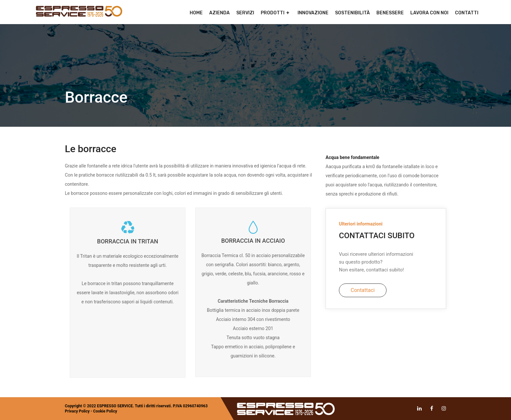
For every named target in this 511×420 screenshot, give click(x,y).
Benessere (390, 13)
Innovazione (313, 13)
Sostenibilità (352, 13)
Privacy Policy (77, 411)
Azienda (219, 13)
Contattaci (363, 290)
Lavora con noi (429, 13)
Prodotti (273, 13)
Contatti (467, 13)
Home (196, 13)
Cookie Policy (105, 411)
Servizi (245, 13)
